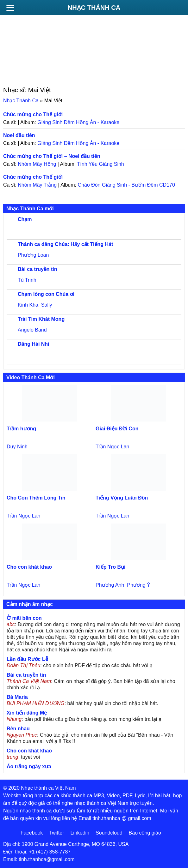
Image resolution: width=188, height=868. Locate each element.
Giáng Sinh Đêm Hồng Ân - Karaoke (78, 122)
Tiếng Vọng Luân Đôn (122, 498)
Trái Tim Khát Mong (41, 319)
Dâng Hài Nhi (34, 344)
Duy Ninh (17, 447)
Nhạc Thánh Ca (94, 8)
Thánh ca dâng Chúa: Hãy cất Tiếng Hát (65, 244)
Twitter (56, 833)
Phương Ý (138, 585)
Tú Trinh (27, 280)
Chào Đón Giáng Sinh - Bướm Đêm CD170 (126, 185)
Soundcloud (109, 833)
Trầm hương (21, 429)
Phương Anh (110, 585)
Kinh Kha (28, 305)
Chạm (25, 219)
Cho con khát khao (29, 567)
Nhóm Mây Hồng (37, 164)
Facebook (32, 833)
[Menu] (10, 8)
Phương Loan (33, 255)
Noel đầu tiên (19, 135)
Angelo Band (32, 330)
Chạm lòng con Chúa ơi (46, 294)
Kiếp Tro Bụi (111, 567)
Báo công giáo (145, 833)
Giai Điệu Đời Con (117, 429)
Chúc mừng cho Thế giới (33, 114)
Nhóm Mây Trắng (37, 185)
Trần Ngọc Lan (112, 447)
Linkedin (80, 833)
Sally (47, 305)
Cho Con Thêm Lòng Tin (36, 498)
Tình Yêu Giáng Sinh (101, 164)
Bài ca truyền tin (38, 269)
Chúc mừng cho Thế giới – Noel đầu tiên (52, 156)
